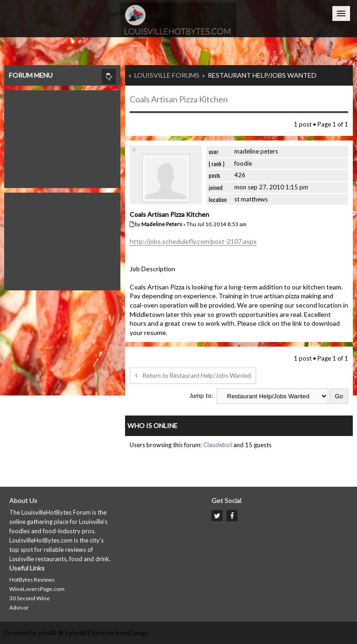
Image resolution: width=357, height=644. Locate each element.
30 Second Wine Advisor (30, 603)
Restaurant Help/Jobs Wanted (262, 75)
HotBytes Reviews (32, 580)
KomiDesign (132, 633)
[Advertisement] (62, 137)
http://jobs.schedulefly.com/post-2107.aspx (193, 241)
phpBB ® (51, 633)
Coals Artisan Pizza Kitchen (179, 99)
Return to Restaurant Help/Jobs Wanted (193, 376)
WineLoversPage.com (37, 589)
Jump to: (201, 396)
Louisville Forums (167, 75)
